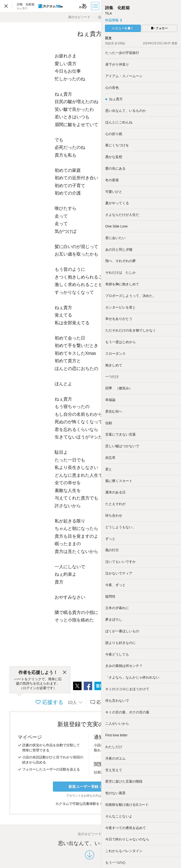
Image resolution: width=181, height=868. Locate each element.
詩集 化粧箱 (117, 8)
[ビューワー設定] (83, 6)
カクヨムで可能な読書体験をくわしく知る (90, 804)
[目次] (96, 6)
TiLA (108, 13)
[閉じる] (65, 672)
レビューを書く (123, 28)
